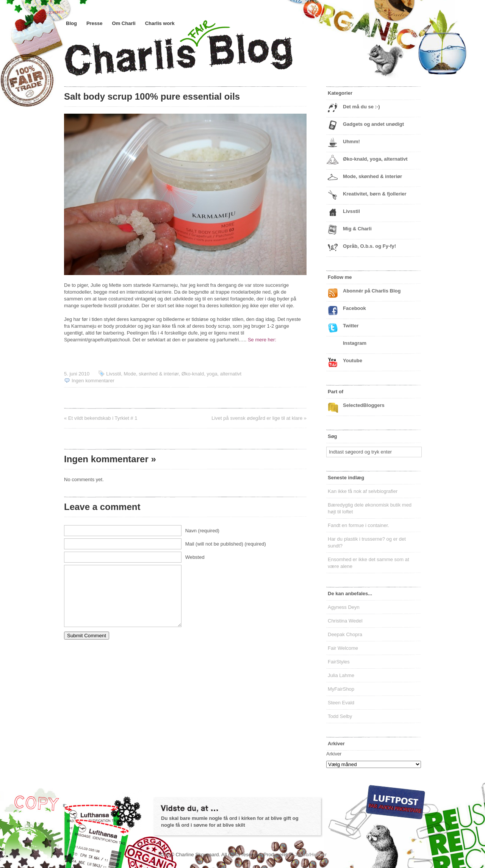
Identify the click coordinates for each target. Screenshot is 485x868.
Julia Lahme (341, 675)
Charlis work (160, 23)
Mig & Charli (357, 229)
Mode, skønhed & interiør (151, 374)
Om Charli (124, 23)
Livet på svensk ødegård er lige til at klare (257, 418)
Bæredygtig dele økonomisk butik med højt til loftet (370, 508)
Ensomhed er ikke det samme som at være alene (368, 563)
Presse (95, 23)
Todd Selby (340, 716)
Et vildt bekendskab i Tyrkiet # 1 (103, 418)
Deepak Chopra (345, 634)
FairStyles (339, 662)
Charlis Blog (197, 56)
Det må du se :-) (361, 107)
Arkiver (334, 754)
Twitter (351, 326)
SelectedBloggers (364, 405)
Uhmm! (351, 142)
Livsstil (113, 374)
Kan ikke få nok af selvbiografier (363, 491)
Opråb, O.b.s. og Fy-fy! (369, 246)
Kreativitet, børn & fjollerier (375, 194)
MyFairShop (341, 689)
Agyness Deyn (344, 607)
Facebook (354, 308)
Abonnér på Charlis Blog (372, 291)
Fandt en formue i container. (358, 525)
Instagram (355, 343)
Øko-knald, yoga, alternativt (211, 374)
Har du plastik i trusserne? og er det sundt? (367, 542)
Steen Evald (341, 703)
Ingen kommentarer (93, 381)
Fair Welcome (343, 648)
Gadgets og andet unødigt (373, 124)
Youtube (353, 360)
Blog (71, 23)
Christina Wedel (345, 621)
